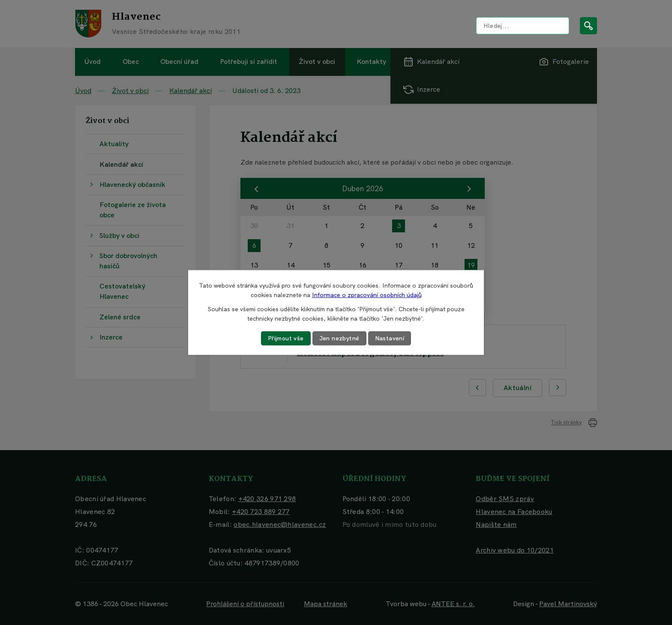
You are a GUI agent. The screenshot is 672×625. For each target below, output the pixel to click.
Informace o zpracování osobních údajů (367, 295)
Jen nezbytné (339, 338)
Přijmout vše (286, 338)
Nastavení (390, 338)
